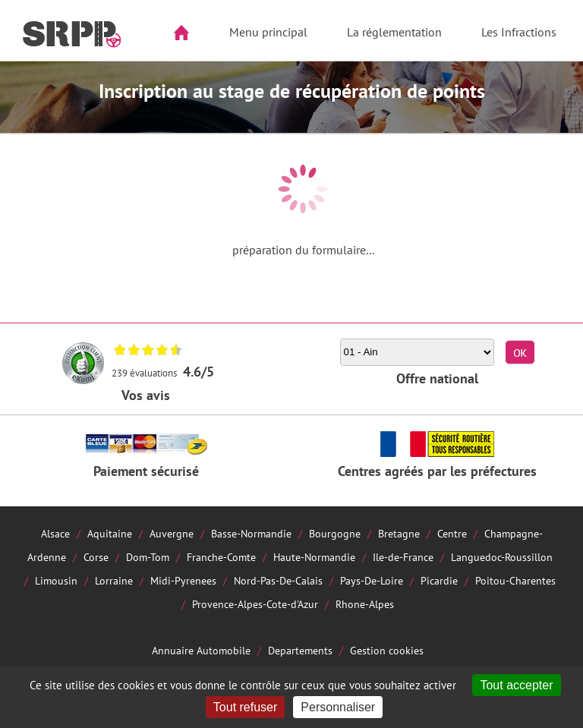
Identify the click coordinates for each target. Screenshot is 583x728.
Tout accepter (516, 685)
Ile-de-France (403, 557)
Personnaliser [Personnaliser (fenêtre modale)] (338, 707)
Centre (452, 533)
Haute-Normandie (314, 557)
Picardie (439, 580)
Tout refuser (245, 707)
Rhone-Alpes (365, 604)
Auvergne (172, 533)
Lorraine (114, 580)
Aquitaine (110, 533)
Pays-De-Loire (372, 580)
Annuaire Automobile (201, 650)
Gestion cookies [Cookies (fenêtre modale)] (387, 650)
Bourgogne (335, 533)
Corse (96, 557)
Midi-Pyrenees (183, 580)
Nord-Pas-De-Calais (278, 580)
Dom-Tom (148, 557)
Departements (300, 650)
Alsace (55, 533)
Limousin (56, 580)
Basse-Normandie (251, 533)
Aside (20, 81)
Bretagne (399, 533)
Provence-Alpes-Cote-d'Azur (255, 604)
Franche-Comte (221, 557)
